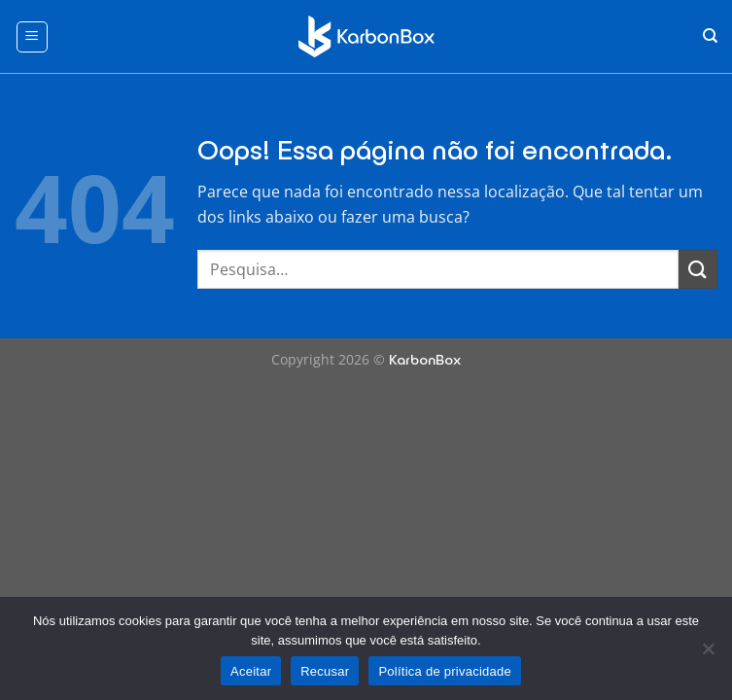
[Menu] (32, 37)
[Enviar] (698, 269)
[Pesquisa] (710, 36)
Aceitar (251, 671)
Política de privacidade (445, 671)
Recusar (325, 671)
